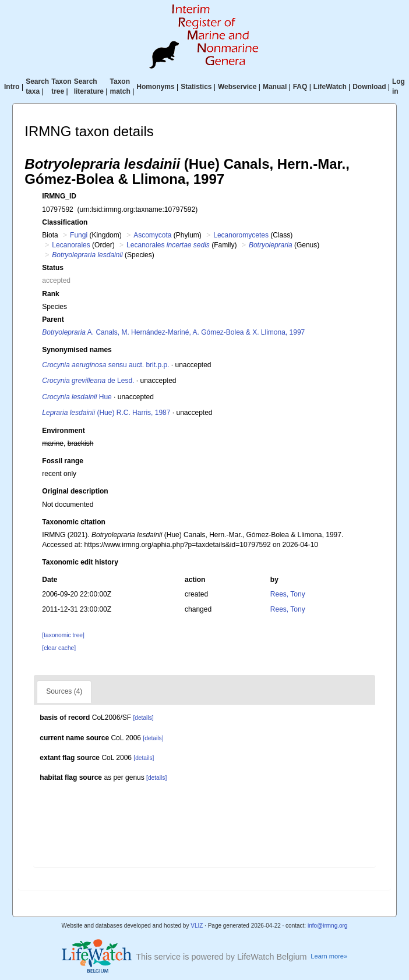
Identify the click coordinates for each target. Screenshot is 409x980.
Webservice (237, 87)
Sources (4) (64, 691)
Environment (63, 431)
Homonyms (155, 87)
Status (53, 268)
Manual (275, 87)
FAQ (300, 87)
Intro (12, 87)
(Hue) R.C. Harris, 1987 (106, 413)
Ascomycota (152, 235)
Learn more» (329, 956)
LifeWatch (330, 87)
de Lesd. (88, 381)
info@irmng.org (328, 926)
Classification (65, 222)
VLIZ (197, 926)
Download (369, 87)
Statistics (196, 87)
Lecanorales (71, 245)
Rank (50, 294)
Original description (75, 491)
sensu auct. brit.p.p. (105, 365)
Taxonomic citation (73, 522)
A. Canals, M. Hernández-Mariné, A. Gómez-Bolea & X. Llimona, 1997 (173, 332)
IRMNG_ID (59, 196)
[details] (143, 718)
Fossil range (63, 461)
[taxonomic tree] (63, 635)
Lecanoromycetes (241, 235)
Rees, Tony (288, 594)
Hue (77, 397)
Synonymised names (77, 350)
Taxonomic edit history (80, 562)
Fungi (79, 235)
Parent (53, 319)
